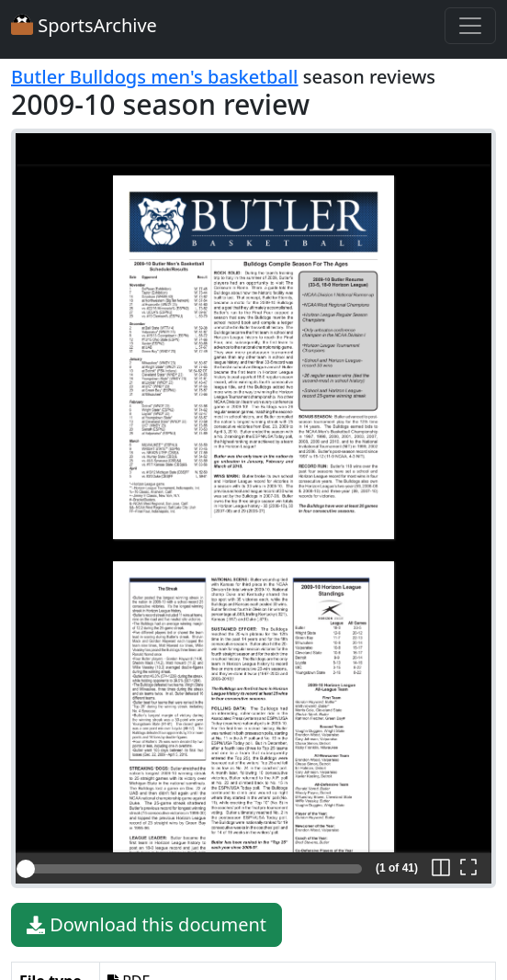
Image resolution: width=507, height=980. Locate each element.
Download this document (146, 925)
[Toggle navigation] (470, 26)
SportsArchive (84, 25)
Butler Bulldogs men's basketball (155, 77)
